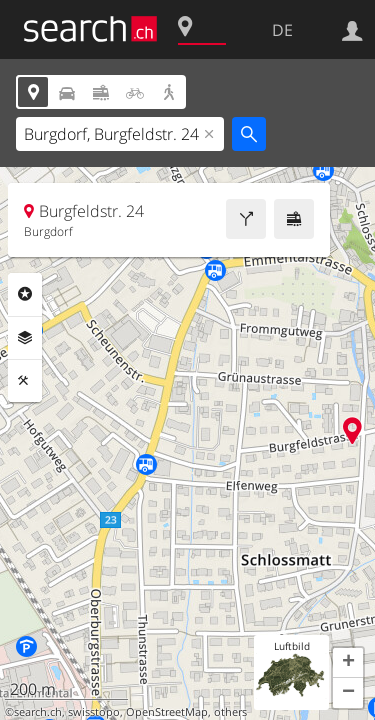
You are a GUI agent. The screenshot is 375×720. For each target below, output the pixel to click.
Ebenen (25, 338)
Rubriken (25, 294)
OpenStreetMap (167, 712)
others (230, 712)
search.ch (38, 712)
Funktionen (25, 381)
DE (282, 30)
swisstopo (94, 712)
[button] (348, 663)
